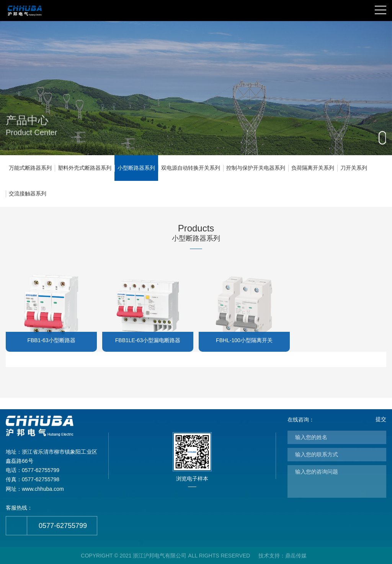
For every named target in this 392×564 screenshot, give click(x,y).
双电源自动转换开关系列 (191, 168)
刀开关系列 (354, 168)
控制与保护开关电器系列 (256, 168)
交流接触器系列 (28, 193)
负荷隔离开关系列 (313, 168)
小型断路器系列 (136, 168)
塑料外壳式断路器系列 (85, 168)
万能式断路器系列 (30, 168)
